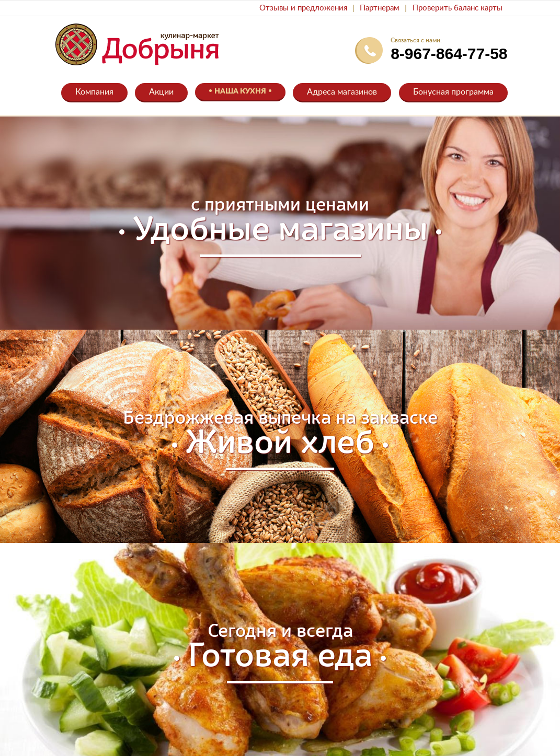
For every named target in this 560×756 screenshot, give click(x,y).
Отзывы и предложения (303, 8)
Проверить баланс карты (458, 8)
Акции (161, 92)
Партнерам (380, 8)
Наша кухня (240, 91)
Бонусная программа (453, 92)
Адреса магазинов (342, 92)
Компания (94, 92)
